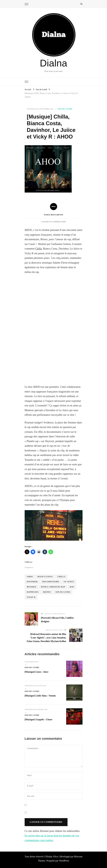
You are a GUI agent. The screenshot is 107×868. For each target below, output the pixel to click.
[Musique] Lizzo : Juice (37, 672)
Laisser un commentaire (53, 222)
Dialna (53, 63)
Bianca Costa (45, 577)
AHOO (30, 577)
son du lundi (63, 592)
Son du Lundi (65, 109)
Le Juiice (69, 582)
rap (72, 587)
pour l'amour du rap (53, 587)
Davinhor (32, 582)
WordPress (64, 861)
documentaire (51, 582)
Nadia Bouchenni (53, 209)
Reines (47, 592)
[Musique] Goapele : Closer (39, 719)
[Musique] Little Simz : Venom (40, 696)
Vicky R (31, 597)
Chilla (38, 249)
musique (32, 587)
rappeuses (33, 592)
